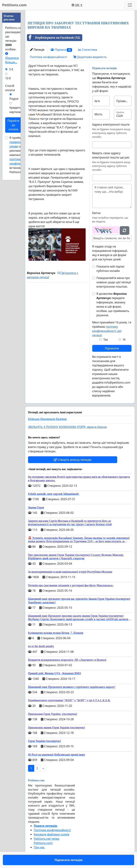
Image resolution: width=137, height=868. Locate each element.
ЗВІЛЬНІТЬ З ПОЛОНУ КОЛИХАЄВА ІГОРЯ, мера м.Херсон (67, 427)
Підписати (112, 348)
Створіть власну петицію (73, 460)
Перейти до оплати (13, 125)
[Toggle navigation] (130, 5)
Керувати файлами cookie (51, 834)
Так (106, 340)
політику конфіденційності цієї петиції (107, 331)
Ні (124, 340)
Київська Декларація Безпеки (47, 419)
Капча (96, 213)
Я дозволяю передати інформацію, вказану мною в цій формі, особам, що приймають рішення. (113, 304)
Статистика (88, 50)
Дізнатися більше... (12, 58)
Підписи (61, 50)
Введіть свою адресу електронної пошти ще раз (111, 155)
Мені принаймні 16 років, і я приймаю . (112, 329)
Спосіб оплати (10, 88)
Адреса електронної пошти (111, 124)
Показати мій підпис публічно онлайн (111, 269)
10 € (8, 78)
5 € (11, 69)
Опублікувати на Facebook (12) (54, 38)
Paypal (14, 99)
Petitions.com (14, 5)
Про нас (39, 847)
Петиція (37, 50)
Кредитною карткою (17, 110)
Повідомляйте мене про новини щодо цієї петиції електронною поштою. (114, 282)
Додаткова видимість (90, 57)
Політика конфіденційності (49, 57)
